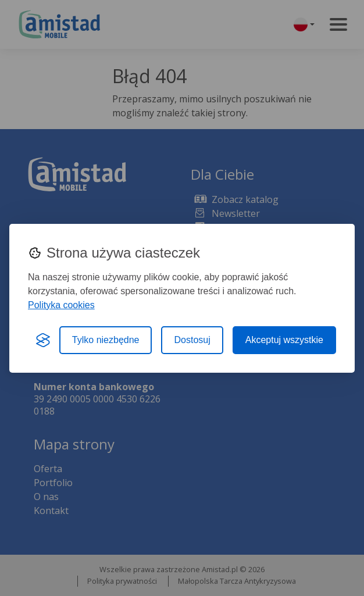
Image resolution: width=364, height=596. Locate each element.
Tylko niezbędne (106, 340)
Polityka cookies (61, 305)
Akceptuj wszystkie (284, 340)
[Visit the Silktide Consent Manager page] (43, 340)
